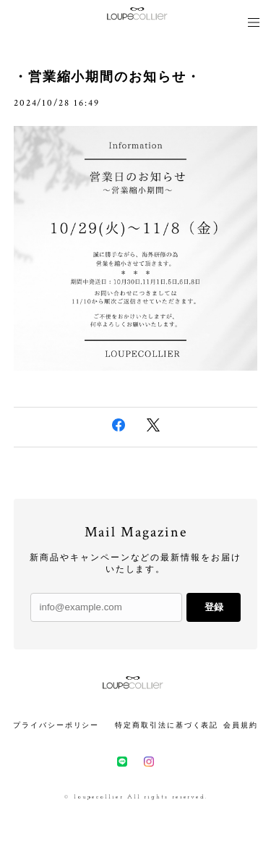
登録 (214, 607)
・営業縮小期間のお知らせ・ (107, 78)
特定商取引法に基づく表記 (167, 726)
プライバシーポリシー (56, 726)
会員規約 (241, 726)
